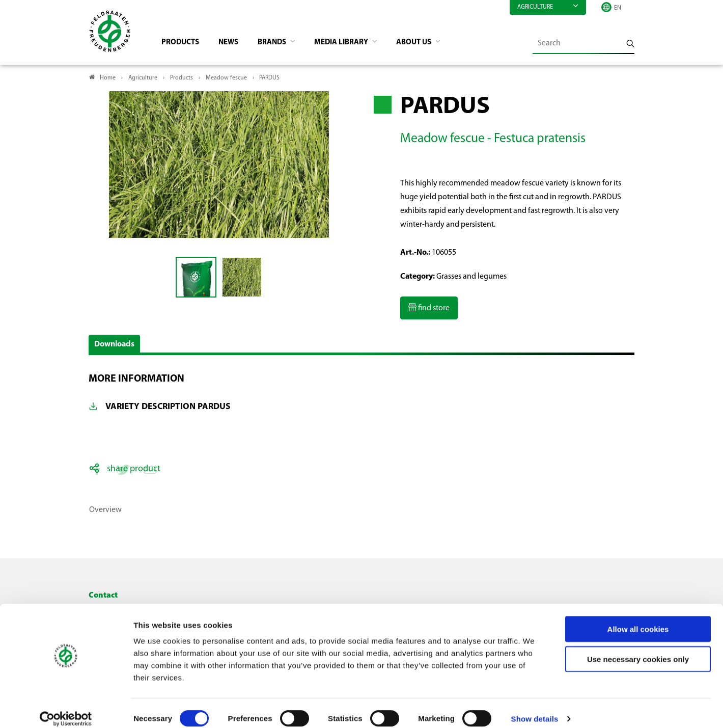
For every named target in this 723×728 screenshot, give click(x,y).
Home (108, 79)
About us (430, 44)
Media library (353, 44)
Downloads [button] (114, 346)
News (234, 44)
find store (433, 310)
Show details (535, 708)
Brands (281, 44)
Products (184, 44)
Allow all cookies (638, 618)
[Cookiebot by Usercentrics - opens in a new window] (66, 708)
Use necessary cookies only (638, 648)
